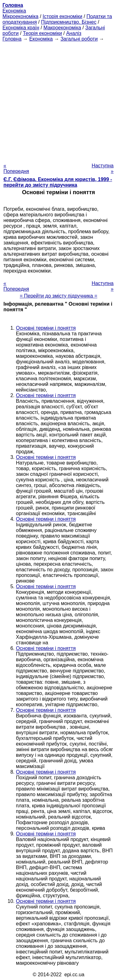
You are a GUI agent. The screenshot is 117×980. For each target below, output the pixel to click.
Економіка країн (21, 28)
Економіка (14, 11)
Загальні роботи (79, 39)
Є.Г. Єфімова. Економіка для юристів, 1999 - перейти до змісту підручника (58, 182)
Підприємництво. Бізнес (69, 22)
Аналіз (74, 33)
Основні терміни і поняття (46, 328)
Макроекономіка (62, 28)
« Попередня (16, 168)
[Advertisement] (58, 100)
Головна (12, 39)
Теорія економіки (42, 33)
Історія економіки (63, 16)
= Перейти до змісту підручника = (58, 296)
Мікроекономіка (20, 16)
